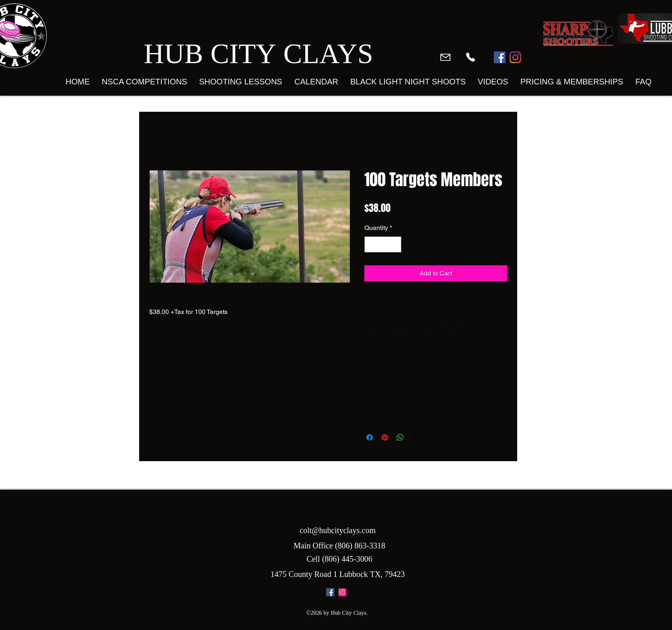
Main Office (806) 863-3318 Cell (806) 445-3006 (339, 553)
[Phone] (471, 57)
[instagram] (342, 592)
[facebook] (330, 592)
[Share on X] (415, 437)
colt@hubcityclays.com (338, 531)
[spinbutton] (383, 244)
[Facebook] (500, 57)
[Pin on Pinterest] (385, 437)
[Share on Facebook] (370, 437)
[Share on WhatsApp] (400, 437)
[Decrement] (371, 244)
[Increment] (395, 244)
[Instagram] (515, 57)
